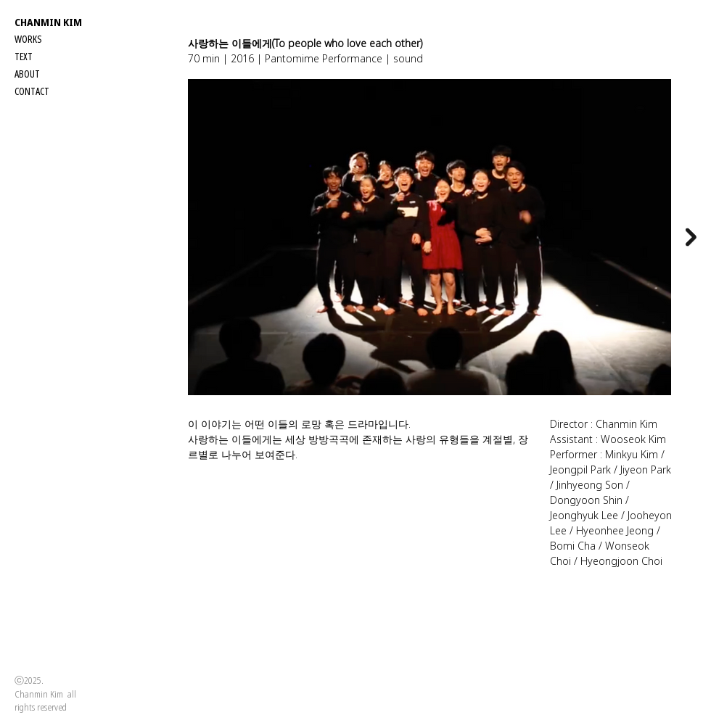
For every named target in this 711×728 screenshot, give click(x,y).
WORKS (28, 39)
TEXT (24, 56)
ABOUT (27, 74)
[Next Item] (691, 237)
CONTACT (32, 91)
